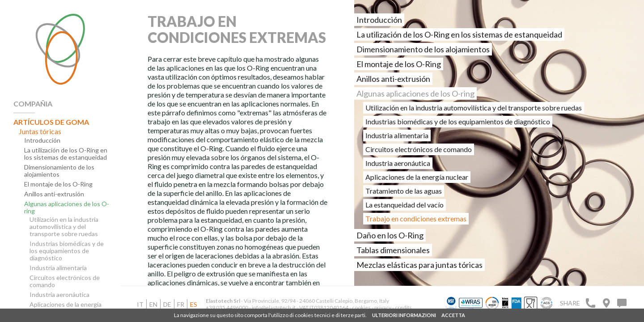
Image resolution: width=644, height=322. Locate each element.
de (167, 304)
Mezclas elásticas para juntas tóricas (419, 265)
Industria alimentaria (58, 268)
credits (403, 307)
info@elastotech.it (274, 307)
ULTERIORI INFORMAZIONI (404, 315)
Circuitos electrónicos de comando (65, 281)
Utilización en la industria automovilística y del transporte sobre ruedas (64, 227)
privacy (383, 307)
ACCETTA (453, 315)
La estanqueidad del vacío (405, 205)
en (153, 304)
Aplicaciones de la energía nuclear (66, 308)
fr (181, 304)
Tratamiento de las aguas (404, 191)
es (194, 304)
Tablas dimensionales (393, 250)
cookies (361, 307)
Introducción (42, 140)
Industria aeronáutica (59, 295)
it (140, 304)
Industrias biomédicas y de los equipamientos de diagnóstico (67, 251)
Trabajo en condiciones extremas (416, 218)
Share (570, 303)
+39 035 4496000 (227, 307)
